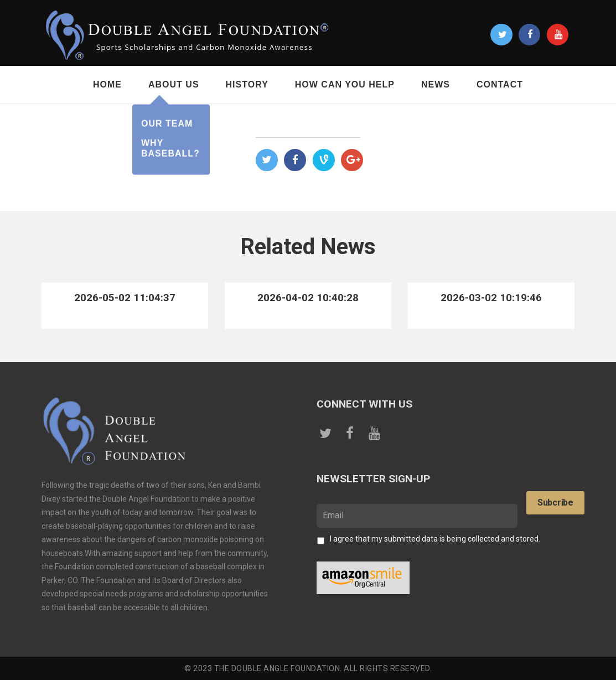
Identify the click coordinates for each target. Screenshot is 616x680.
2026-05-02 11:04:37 (125, 298)
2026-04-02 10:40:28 (308, 298)
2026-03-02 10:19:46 (491, 298)
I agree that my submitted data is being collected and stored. (435, 539)
